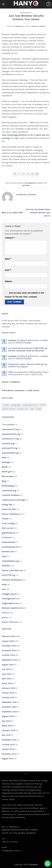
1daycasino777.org (10, 429)
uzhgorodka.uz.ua (10, 603)
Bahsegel (6, 462)
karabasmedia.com (10, 547)
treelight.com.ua (9, 594)
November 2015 (9, 740)
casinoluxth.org (9, 491)
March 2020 (7, 726)
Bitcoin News (8, 477)
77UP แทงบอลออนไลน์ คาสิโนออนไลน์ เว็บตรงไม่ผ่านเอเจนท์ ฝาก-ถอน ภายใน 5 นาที (28, 374)
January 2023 (8, 641)
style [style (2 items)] (32, 409)
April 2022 (6, 679)
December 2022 (9, 646)
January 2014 (8, 749)
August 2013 (8, 759)
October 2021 (8, 698)
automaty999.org (10, 453)
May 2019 (6, 735)
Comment (10, 238)
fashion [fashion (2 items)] (43, 405)
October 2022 (8, 655)
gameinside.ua (8, 533)
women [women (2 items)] (39, 409)
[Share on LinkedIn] (37, 174)
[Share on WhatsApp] (15, 174)
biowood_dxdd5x (39, 26)
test (4, 589)
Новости (6, 613)
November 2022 (9, 651)
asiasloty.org (8, 444)
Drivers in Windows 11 (12, 514)
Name (8, 259)
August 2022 (8, 665)
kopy (4, 556)
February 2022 (8, 688)
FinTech (5, 519)
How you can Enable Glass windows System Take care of (38, 213)
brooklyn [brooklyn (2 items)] (6, 405)
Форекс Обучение (10, 622)
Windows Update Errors (13, 608)
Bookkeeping (8, 486)
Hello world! (34, 391)
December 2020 (9, 707)
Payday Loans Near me (12, 571)
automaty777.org (10, 448)
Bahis (4, 458)
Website (8, 282)
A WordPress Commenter (13, 391)
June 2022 (7, 674)
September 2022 (9, 660)
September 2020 (10, 712)
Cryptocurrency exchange (13, 500)
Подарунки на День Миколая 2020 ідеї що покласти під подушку (28, 366)
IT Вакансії (7, 538)
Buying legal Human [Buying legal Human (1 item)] (30, 405)
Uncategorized (26, 13)
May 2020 (6, 721)
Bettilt (5, 467)
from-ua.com (8, 528)
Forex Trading (8, 524)
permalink (26, 185)
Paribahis (6, 566)
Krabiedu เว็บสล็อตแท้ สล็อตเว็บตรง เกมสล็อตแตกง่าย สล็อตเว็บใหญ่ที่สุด (28, 342)
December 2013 (9, 754)
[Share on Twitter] (24, 174)
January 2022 (8, 693)
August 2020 (8, 716)
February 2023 (9, 637)
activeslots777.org (10, 439)
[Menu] (3, 4)
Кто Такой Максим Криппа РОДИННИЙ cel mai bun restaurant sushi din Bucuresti (28, 350)
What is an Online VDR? (12, 213)
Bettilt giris (7, 472)
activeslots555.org (11, 434)
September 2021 (9, 702)
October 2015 (8, 745)
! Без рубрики (8, 425)
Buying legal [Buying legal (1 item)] (16, 405)
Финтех (5, 618)
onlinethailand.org (10, 561)
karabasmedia (8, 542)
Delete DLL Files (9, 509)
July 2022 (6, 669)
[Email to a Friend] (28, 174)
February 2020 (9, 731)
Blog (4, 481)
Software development (12, 580)
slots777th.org (9, 575)
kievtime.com (8, 552)
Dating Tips (7, 505)
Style (4, 585)
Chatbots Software (11, 495)
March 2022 (7, 684)
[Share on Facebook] (19, 174)
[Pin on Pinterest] (33, 174)
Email (8, 270)
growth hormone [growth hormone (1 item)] (9, 409)
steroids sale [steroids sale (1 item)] (22, 409)
